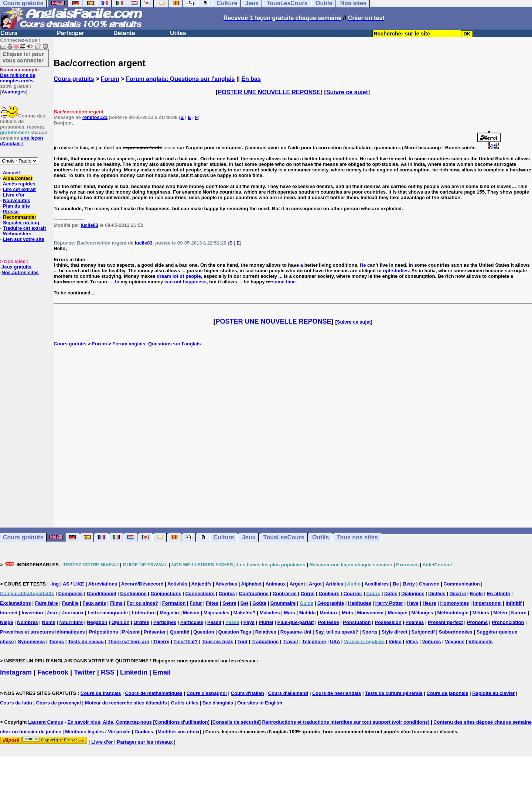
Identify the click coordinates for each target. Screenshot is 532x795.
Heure (429, 603)
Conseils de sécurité (236, 722)
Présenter (155, 632)
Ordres (141, 622)
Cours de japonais (448, 693)
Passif (214, 622)
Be (396, 584)
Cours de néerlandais (337, 693)
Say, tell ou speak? (337, 632)
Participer (71, 33)
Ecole (476, 593)
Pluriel (266, 622)
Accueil (11, 173)
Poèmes (415, 622)
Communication (462, 584)
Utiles (178, 33)
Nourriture (71, 622)
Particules (192, 622)
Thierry (161, 642)
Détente (124, 33)
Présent (131, 632)
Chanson (429, 584)
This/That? (185, 642)
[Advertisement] (293, 437)
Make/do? (245, 613)
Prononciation (508, 622)
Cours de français (101, 693)
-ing (54, 584)
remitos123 (95, 117)
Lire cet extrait (19, 189)
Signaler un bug (21, 223)
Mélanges (422, 613)
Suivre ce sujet (347, 92)
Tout (243, 642)
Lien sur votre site (24, 239)
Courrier (353, 593)
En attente (499, 593)
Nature (519, 613)
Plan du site (16, 206)
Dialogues (413, 593)
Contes (227, 593)
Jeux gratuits (16, 267)
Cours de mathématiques (154, 693)
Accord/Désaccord (142, 584)
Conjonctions (166, 593)
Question (204, 632)
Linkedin (134, 672)
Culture (224, 537)
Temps (56, 642)
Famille (70, 603)
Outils (320, 537)
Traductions (265, 642)
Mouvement (371, 613)
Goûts (259, 603)
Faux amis (94, 603)
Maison (191, 613)
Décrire (458, 593)
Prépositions (104, 632)
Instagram (16, 672)
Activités (177, 584)
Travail (290, 642)
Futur (196, 603)
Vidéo (395, 642)
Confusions (133, 593)
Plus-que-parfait (296, 622)
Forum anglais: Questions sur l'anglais (180, 79)
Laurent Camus (46, 722)
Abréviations (103, 584)
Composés (71, 593)
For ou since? (142, 603)
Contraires (285, 593)
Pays (249, 622)
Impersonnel (487, 603)
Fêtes (212, 603)
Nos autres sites (20, 272)
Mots (347, 613)
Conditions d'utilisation (181, 722)
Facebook (53, 672)
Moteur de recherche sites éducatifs (126, 703)
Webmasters (17, 234)
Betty (409, 584)
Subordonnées (456, 632)
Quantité (180, 632)
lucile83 (89, 225)
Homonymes (454, 603)
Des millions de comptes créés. (19, 75)
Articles (334, 584)
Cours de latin (16, 703)
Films (116, 603)
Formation (174, 603)
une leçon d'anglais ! (21, 141)
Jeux (249, 537)
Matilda (308, 613)
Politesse (328, 622)
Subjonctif (423, 632)
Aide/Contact (17, 178)
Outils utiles (185, 703)
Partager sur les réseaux (145, 742)
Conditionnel (101, 593)
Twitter (85, 672)
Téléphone (314, 642)
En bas (251, 79)
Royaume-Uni (296, 632)
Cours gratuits (74, 79)
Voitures (431, 642)
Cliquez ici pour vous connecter (23, 57)
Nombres (27, 622)
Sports (370, 632)
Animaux (276, 584)
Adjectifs (202, 584)
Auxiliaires (376, 584)
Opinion (120, 622)
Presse (11, 211)
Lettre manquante (108, 613)
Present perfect (445, 622)
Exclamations (16, 603)
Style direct (394, 632)
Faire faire (47, 603)
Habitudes (360, 603)
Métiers (481, 613)
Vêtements (481, 642)
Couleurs (329, 593)
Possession (388, 622)
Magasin (169, 613)
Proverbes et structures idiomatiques (42, 632)
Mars (289, 613)
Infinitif (514, 603)
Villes (412, 642)
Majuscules (216, 613)
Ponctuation (357, 622)
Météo (500, 613)
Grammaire (283, 603)
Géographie (331, 603)
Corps (308, 593)
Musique (398, 613)
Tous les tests (218, 642)
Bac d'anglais (218, 703)
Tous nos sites (357, 537)
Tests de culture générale (394, 693)
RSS (108, 672)
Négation (97, 622)
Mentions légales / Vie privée (98, 732)
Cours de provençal (59, 703)
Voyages (455, 642)
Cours (9, 33)
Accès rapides (19, 184)
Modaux (329, 613)
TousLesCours (284, 537)
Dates (391, 593)
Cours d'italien (248, 693)
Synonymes (31, 642)
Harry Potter (389, 603)
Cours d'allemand (288, 693)
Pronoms (477, 622)
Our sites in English (260, 703)
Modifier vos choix (178, 732)
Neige (6, 622)
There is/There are (129, 642)
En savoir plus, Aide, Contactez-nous (110, 722)
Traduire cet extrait (24, 228)
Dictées (437, 593)
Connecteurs (200, 593)
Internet (9, 613)
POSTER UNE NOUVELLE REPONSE (269, 92)
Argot (315, 584)
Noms (49, 622)
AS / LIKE (74, 584)
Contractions (254, 593)
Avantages (13, 92)
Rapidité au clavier (493, 693)
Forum (110, 79)
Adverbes (226, 584)
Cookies (144, 732)
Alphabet (252, 584)
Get (245, 603)
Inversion (33, 613)
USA (335, 642)
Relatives (266, 632)
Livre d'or (14, 195)
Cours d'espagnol (207, 693)
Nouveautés (17, 200)
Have (413, 603)
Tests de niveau (86, 642)
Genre (229, 603)
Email (162, 672)
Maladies (270, 613)
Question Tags (235, 632)
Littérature (144, 613)
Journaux (73, 613)
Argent (297, 584)
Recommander (20, 217)
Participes (165, 622)
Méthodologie (453, 613)
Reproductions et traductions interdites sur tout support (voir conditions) (346, 722)
